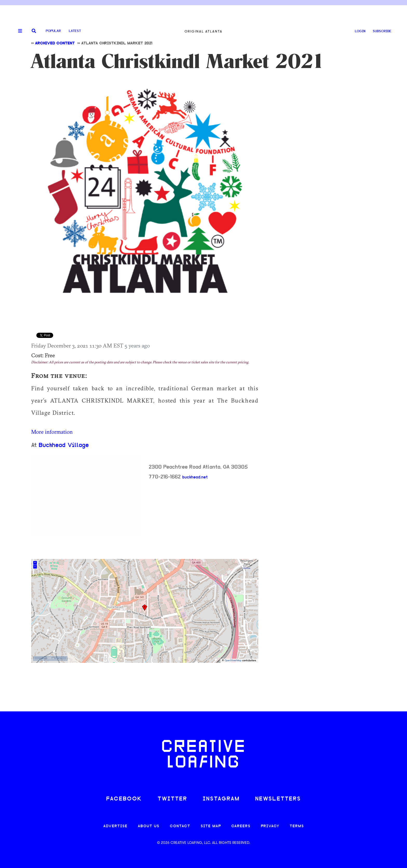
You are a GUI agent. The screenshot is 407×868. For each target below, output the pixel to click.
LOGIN (360, 31)
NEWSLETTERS (278, 799)
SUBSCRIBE (382, 31)
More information (52, 432)
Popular (53, 31)
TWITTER (172, 799)
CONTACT (180, 826)
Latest (75, 31)
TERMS (297, 826)
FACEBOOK (124, 799)
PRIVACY (270, 826)
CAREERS (241, 826)
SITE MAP (211, 826)
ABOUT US (149, 826)
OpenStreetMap (233, 661)
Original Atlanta (203, 31)
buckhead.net (195, 477)
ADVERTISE (115, 826)
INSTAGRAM (221, 799)
